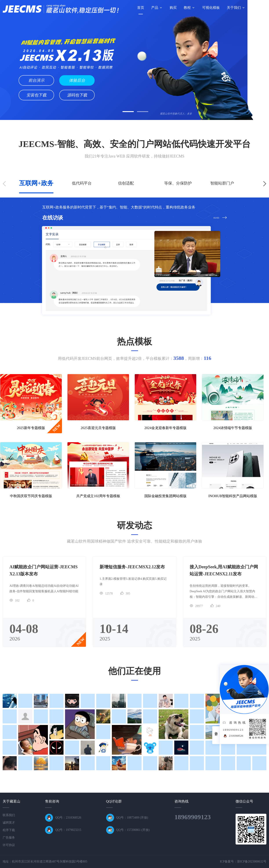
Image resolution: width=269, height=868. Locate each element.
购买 (173, 8)
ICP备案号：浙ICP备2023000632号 (243, 862)
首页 (141, 8)
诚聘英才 (9, 823)
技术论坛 (259, 8)
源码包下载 (77, 95)
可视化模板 (211, 8)
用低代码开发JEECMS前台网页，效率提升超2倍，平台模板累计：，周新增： (135, 359)
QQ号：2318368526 (68, 818)
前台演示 (36, 81)
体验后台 (77, 81)
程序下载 (9, 830)
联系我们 (9, 815)
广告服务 (9, 838)
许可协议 (9, 845)
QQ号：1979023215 (68, 830)
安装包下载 (36, 95)
